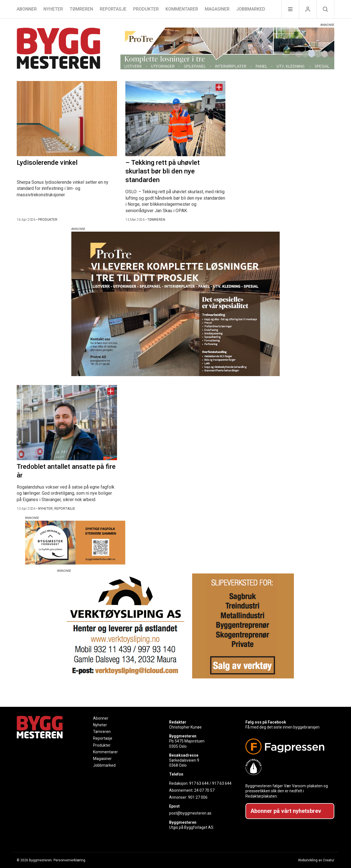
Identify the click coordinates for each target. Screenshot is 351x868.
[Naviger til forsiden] (58, 49)
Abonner (27, 9)
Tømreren (81, 9)
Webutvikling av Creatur (316, 860)
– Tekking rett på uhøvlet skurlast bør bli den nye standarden (163, 171)
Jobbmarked (251, 9)
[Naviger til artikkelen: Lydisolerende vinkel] (67, 119)
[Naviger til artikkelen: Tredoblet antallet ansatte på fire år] (67, 423)
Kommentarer (182, 9)
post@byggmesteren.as (190, 813)
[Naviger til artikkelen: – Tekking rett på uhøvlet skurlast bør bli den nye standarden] (175, 119)
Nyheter (53, 9)
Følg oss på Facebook (266, 722)
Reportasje (113, 9)
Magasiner (217, 9)
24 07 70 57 (204, 790)
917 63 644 (199, 783)
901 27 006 (198, 797)
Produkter (146, 9)
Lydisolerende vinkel (47, 163)
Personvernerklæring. (70, 860)
